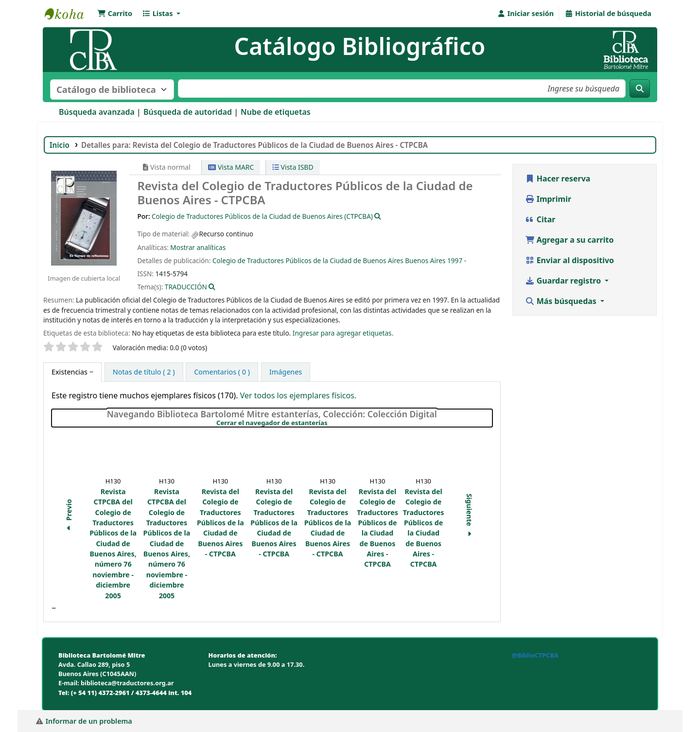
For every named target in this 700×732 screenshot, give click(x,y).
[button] (115, 14)
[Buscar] (640, 89)
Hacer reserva (558, 179)
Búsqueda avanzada (97, 112)
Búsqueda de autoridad (188, 112)
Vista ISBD (293, 167)
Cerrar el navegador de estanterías (330, 423)
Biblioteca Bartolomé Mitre (69, 14)
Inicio (60, 145)
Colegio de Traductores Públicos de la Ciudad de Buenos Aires (308, 260)
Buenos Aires (425, 260)
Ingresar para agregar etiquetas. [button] (343, 333)
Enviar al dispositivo (570, 260)
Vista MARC (231, 167)
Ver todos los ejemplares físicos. (298, 395)
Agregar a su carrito (569, 240)
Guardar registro (564, 281)
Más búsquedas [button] (562, 301)
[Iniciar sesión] (525, 14)
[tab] (72, 372)
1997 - (457, 260)
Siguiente (469, 517)
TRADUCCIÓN (186, 287)
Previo (69, 516)
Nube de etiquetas (276, 112)
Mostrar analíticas (198, 247)
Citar (540, 219)
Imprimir (548, 199)
